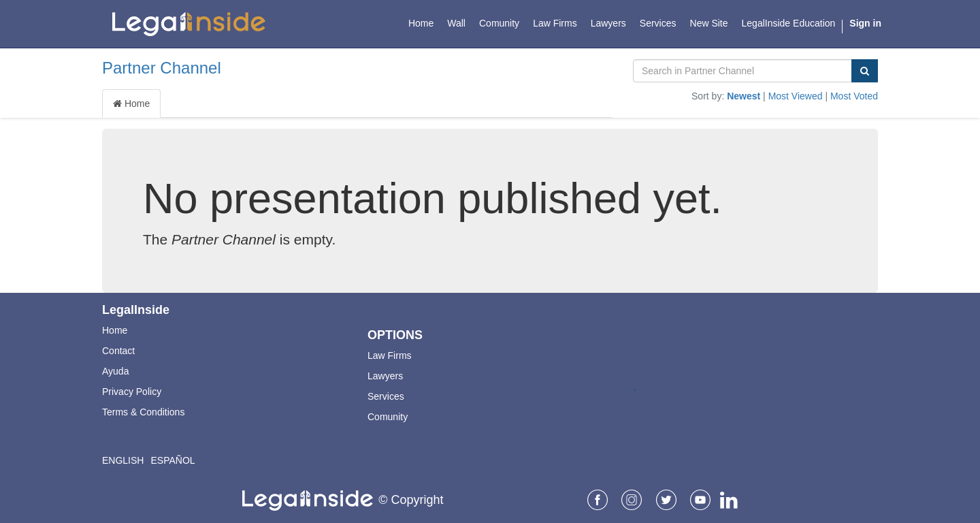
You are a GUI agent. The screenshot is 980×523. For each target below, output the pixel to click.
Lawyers (385, 376)
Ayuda (115, 371)
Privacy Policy (132, 392)
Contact (118, 351)
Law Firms (390, 355)
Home (131, 104)
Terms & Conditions (143, 412)
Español (173, 460)
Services (386, 396)
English (123, 460)
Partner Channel (162, 68)
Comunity (388, 417)
